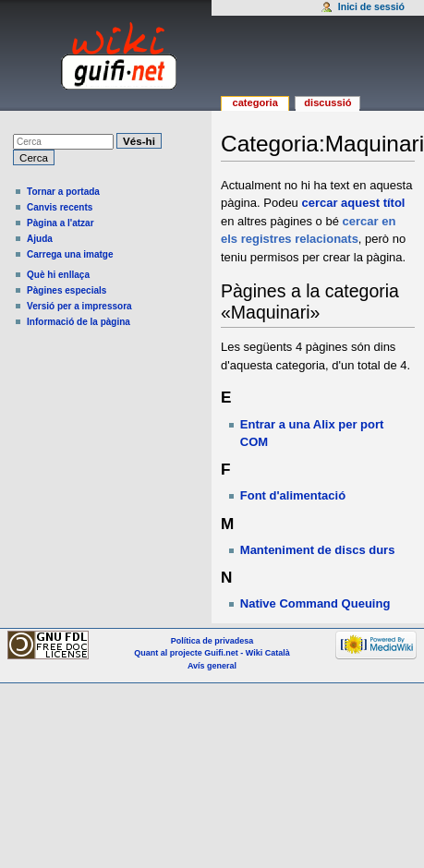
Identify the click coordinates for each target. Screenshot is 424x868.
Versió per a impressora (79, 306)
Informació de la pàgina (79, 322)
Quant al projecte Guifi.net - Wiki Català (212, 653)
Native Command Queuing (315, 603)
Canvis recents (60, 207)
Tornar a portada (63, 192)
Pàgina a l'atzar (61, 223)
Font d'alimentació (293, 495)
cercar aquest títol (353, 203)
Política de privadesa (212, 641)
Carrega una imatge (70, 254)
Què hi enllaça (58, 275)
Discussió (327, 102)
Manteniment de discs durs (318, 550)
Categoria (254, 102)
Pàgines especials (67, 290)
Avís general (212, 666)
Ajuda (40, 239)
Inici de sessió (371, 6)
